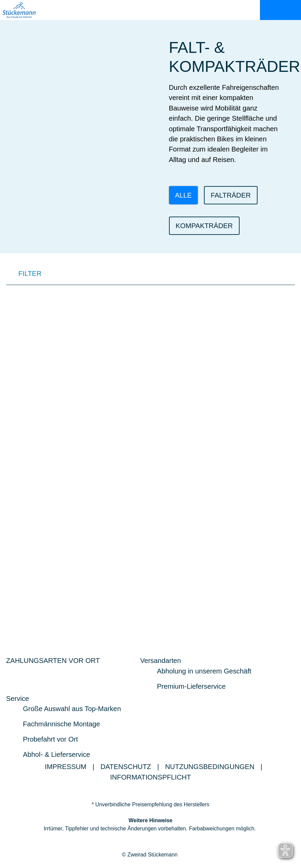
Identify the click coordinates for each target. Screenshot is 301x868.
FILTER (24, 275)
